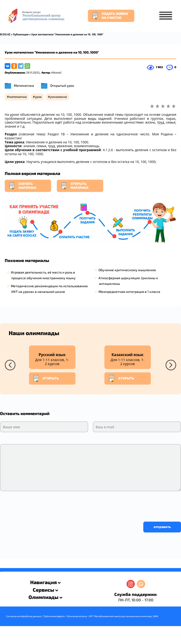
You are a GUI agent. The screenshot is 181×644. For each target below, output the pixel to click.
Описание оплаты (77, 615)
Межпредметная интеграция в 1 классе (129, 290)
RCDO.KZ (5, 34)
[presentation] (36, 504)
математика (18, 95)
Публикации (21, 34)
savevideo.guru (1, 570)
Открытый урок (62, 84)
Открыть (46, 377)
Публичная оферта (54, 615)
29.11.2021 (33, 71)
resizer (2, 570)
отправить (162, 525)
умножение (58, 95)
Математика (24, 84)
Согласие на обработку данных (24, 615)
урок (38, 95)
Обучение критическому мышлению (127, 268)
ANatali (56, 71)
